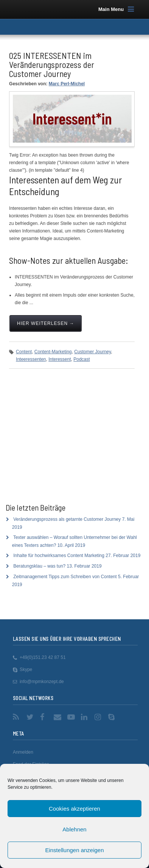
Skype (26, 669)
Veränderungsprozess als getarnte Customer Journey (67, 519)
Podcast (81, 359)
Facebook (45, 717)
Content (24, 352)
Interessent (60, 359)
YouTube (72, 717)
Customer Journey (92, 352)
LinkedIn (85, 717)
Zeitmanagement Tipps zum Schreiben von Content (65, 577)
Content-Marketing (53, 352)
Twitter (31, 717)
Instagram (99, 717)
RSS (17, 717)
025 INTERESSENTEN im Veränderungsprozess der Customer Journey (52, 65)
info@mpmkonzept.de (42, 682)
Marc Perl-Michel (67, 84)
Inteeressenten (31, 359)
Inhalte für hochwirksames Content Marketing (59, 556)
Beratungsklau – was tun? (39, 566)
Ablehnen (74, 829)
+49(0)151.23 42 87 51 (43, 657)
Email (58, 717)
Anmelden (23, 752)
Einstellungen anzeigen (74, 850)
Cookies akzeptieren (74, 809)
